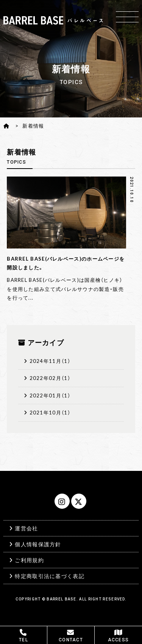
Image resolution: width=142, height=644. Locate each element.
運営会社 (26, 528)
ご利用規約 (29, 560)
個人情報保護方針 (38, 544)
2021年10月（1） (50, 412)
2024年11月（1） (50, 361)
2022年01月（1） (50, 395)
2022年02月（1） (50, 378)
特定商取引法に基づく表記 (50, 576)
